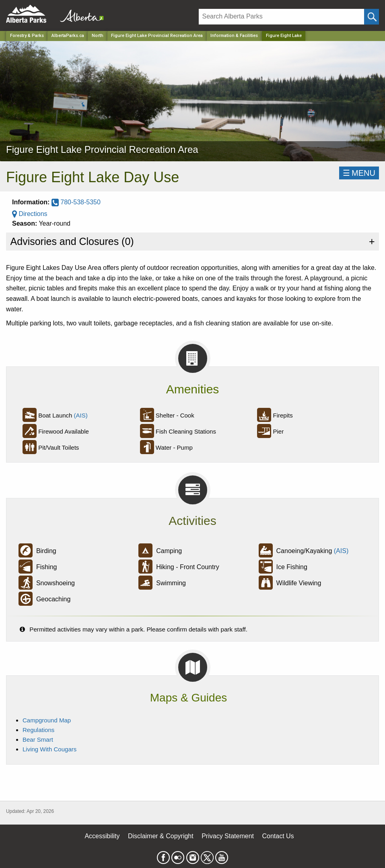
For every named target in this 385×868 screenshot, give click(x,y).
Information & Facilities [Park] (234, 36)
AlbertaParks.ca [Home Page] (68, 36)
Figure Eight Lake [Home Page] (284, 36)
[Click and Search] (372, 17)
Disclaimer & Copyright (161, 836)
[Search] (281, 17)
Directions (30, 214)
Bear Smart (38, 739)
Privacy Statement (228, 836)
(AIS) (81, 415)
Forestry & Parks (27, 36)
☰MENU (359, 173)
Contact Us (278, 836)
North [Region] (98, 36)
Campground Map (47, 720)
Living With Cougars (49, 749)
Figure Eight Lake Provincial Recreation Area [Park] (157, 36)
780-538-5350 (76, 202)
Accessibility (102, 836)
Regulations (38, 730)
